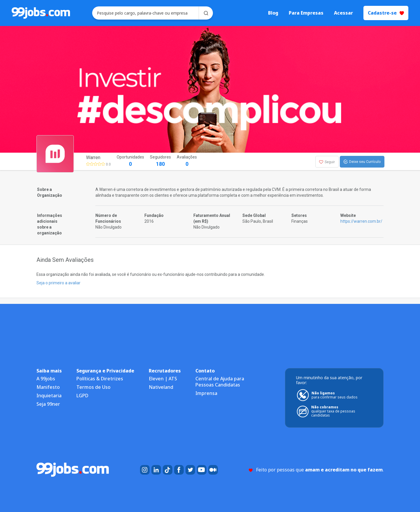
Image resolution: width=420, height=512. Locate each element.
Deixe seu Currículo (362, 162)
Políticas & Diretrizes (100, 379)
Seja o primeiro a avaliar (58, 283)
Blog (273, 13)
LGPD (82, 396)
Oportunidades (130, 161)
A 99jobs (46, 379)
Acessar (343, 13)
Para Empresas (306, 13)
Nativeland (161, 387)
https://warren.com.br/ (361, 221)
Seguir (327, 162)
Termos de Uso (93, 387)
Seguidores (160, 161)
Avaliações (187, 161)
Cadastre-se (386, 13)
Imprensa (206, 393)
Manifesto (48, 387)
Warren (93, 157)
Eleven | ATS (163, 379)
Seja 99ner (48, 404)
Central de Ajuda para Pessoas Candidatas (220, 382)
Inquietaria (49, 396)
